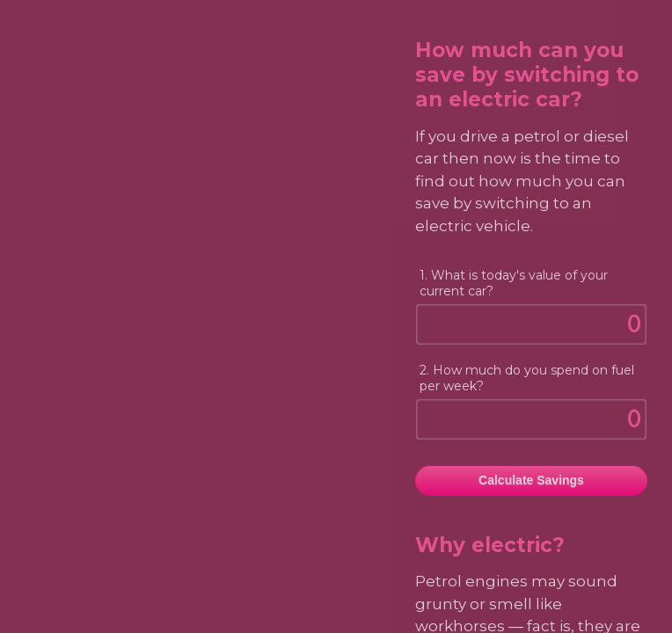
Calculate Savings (531, 480)
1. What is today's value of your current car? (514, 283)
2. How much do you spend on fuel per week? (527, 378)
